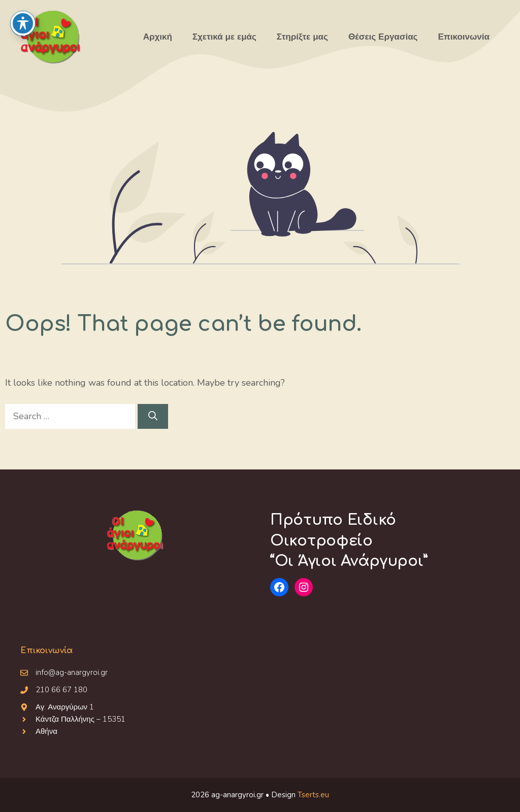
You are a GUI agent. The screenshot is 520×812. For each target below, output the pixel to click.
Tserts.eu (313, 795)
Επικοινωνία (464, 37)
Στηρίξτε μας (302, 37)
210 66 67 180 (61, 690)
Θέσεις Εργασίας (383, 37)
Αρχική (158, 37)
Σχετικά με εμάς (224, 37)
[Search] (153, 416)
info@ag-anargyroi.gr (72, 672)
